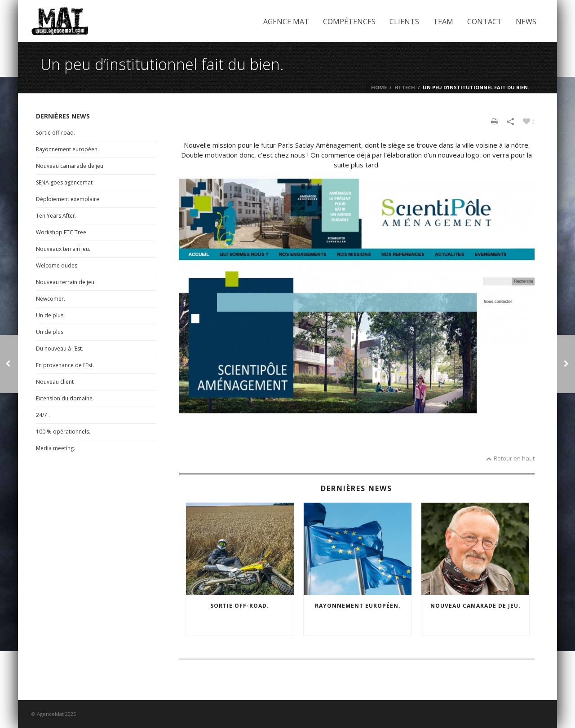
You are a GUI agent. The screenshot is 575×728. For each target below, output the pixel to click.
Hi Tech (405, 87)
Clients (404, 22)
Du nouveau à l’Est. (60, 349)
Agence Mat (286, 22)
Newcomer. (51, 299)
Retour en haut (510, 458)
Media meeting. (55, 448)
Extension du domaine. (65, 398)
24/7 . (43, 415)
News (526, 22)
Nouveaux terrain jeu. (63, 249)
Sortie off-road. (240, 606)
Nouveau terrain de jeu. (66, 282)
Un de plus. (50, 315)
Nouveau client (55, 382)
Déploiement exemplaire (68, 199)
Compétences (349, 22)
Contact (484, 22)
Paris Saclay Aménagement (319, 145)
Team (443, 22)
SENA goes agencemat (64, 182)
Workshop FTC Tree (61, 232)
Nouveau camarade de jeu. (475, 606)
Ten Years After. (56, 216)
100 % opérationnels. (63, 432)
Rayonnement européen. (358, 606)
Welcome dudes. (57, 265)
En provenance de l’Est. (65, 365)
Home (379, 87)
